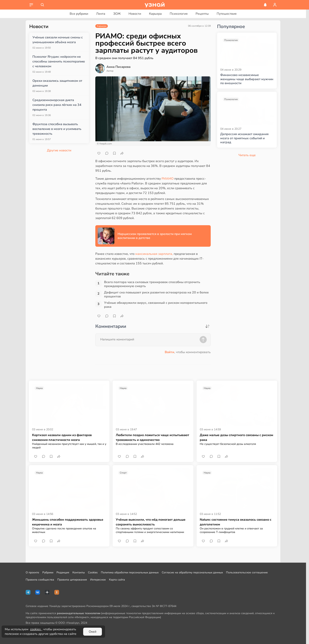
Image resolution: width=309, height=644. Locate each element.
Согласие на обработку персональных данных (192, 572)
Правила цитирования (72, 580)
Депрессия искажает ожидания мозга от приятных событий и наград (244, 138)
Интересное (98, 580)
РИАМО (168, 179)
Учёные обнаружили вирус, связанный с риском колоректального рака (156, 305)
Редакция (63, 572)
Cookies (93, 572)
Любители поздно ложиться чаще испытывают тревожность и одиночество (153, 437)
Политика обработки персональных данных (130, 572)
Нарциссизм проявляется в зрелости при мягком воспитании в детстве (155, 236)
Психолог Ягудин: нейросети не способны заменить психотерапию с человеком (59, 61)
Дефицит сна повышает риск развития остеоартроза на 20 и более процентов (156, 294)
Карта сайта (117, 580)
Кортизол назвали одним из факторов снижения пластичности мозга (62, 437)
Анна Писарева (118, 67)
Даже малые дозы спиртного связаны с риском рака (236, 437)
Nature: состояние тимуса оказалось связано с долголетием (236, 522)
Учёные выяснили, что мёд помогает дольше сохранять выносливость (151, 522)
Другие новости (59, 150)
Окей (93, 632)
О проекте (32, 572)
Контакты (79, 572)
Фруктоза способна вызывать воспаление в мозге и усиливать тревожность (57, 129)
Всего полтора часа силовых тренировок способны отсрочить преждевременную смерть (152, 284)
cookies (36, 629)
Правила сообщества (40, 580)
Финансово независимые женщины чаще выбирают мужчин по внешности (247, 79)
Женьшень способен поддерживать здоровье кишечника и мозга (68, 522)
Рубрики (48, 572)
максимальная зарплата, (154, 254)
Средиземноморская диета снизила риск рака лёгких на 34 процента (57, 105)
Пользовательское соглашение (247, 572)
